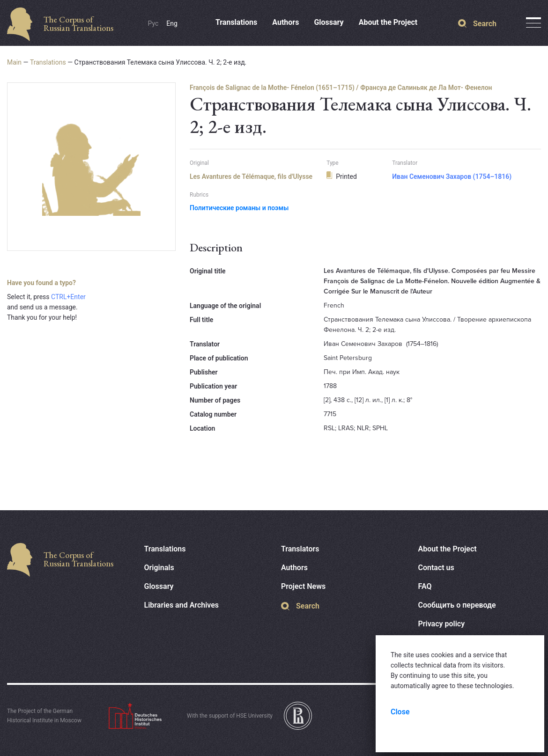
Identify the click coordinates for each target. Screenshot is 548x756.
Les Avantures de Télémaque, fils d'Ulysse (251, 176)
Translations (236, 22)
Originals (159, 568)
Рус (153, 23)
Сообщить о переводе (457, 605)
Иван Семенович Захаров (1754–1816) (452, 176)
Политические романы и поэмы (239, 208)
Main (14, 62)
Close (400, 712)
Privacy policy (442, 624)
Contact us (436, 568)
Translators (300, 549)
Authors (285, 22)
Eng (172, 23)
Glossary (329, 22)
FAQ (425, 586)
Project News (303, 586)
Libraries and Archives (182, 605)
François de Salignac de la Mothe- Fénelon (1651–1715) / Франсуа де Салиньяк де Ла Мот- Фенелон (341, 88)
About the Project (388, 22)
